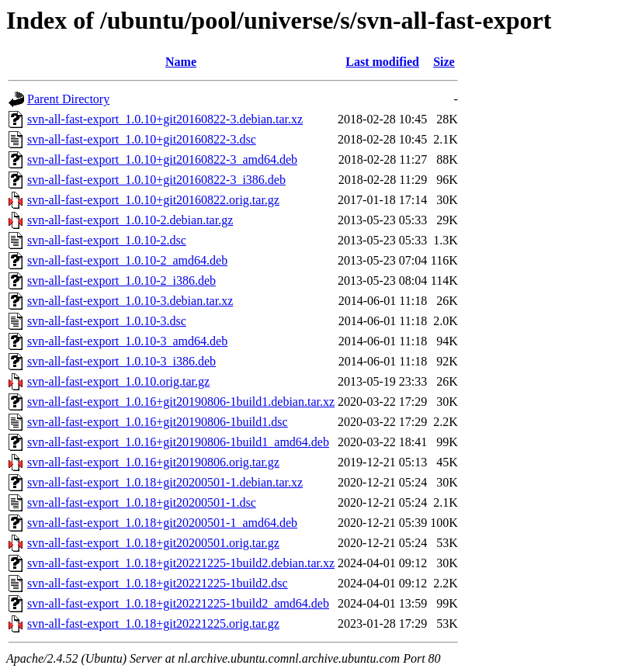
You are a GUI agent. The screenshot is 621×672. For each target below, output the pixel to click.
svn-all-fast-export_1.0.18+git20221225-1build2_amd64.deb (178, 603)
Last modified (382, 62)
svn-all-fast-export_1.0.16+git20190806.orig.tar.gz (153, 462)
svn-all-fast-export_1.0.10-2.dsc (107, 240)
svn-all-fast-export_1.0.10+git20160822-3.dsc (142, 139)
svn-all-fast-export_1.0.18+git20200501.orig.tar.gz (153, 543)
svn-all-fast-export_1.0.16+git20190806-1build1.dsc (158, 422)
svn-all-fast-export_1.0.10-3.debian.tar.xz (130, 301)
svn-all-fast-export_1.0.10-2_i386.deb (121, 281)
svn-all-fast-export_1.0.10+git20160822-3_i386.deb (156, 180)
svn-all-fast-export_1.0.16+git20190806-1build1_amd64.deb (178, 442)
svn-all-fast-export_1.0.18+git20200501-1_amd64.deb (162, 523)
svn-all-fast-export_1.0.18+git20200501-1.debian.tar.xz (165, 482)
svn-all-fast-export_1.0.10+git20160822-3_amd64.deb (162, 159)
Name (181, 62)
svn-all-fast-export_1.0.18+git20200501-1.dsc (142, 502)
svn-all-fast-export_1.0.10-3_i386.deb (121, 361)
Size (444, 62)
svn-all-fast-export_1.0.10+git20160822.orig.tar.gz (153, 200)
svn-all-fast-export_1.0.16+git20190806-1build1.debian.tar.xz (181, 402)
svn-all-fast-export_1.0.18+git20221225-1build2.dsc (158, 583)
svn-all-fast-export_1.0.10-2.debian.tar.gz (130, 220)
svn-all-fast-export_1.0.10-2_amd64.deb (127, 260)
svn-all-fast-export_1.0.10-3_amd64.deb (127, 341)
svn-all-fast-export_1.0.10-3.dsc (107, 321)
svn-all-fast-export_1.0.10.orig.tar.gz (118, 381)
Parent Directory (68, 99)
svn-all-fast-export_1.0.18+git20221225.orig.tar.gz (153, 624)
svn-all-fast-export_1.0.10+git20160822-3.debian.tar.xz (165, 119)
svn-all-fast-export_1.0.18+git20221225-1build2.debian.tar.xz (181, 563)
